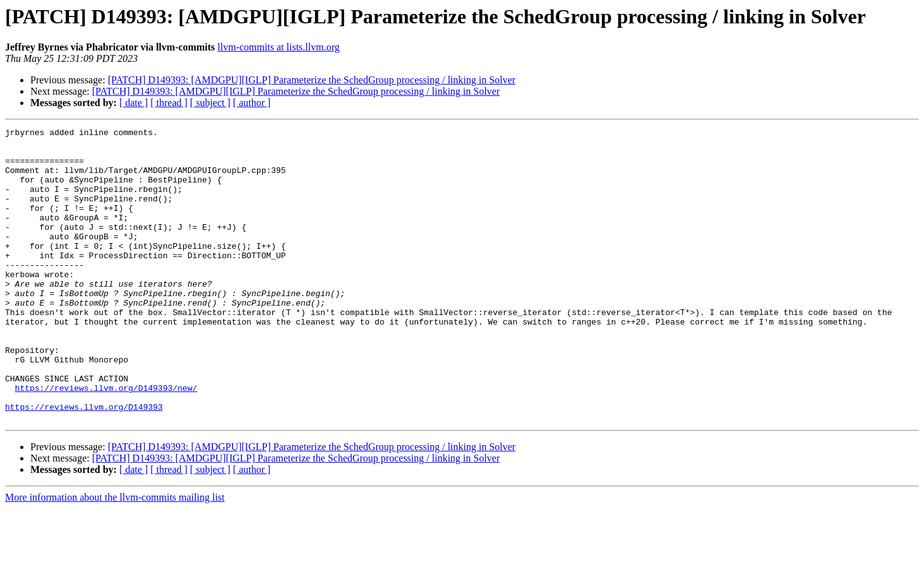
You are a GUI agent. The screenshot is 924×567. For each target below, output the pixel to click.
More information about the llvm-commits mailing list (115, 556)
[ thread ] (169, 103)
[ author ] (252, 103)
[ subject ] (210, 103)
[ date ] (134, 103)
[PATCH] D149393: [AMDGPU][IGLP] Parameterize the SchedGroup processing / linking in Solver (312, 80)
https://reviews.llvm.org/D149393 (84, 463)
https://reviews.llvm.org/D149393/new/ (106, 441)
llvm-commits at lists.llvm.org (278, 47)
